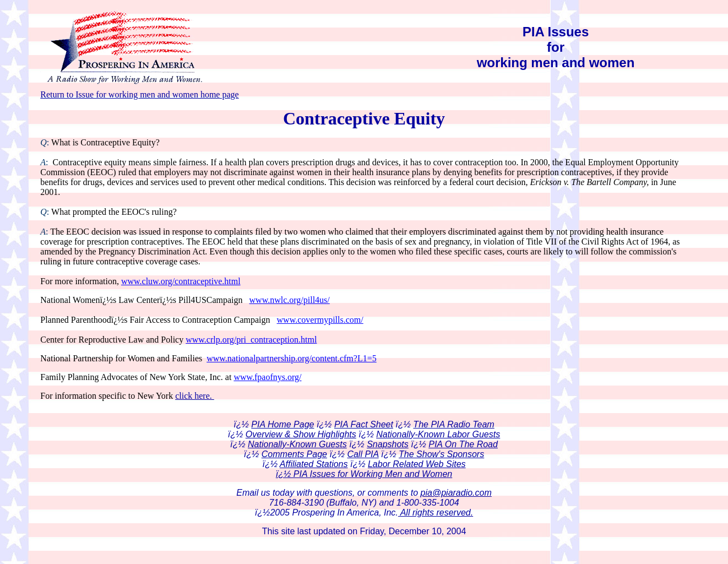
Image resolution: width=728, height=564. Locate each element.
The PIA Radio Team (453, 424)
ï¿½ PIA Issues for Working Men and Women (364, 474)
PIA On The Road (463, 444)
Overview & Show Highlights (301, 434)
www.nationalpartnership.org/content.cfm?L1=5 (292, 358)
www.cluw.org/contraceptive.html (181, 281)
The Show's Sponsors (441, 454)
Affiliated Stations (314, 464)
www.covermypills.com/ (320, 320)
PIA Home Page (282, 424)
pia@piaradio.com (456, 493)
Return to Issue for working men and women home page (139, 94)
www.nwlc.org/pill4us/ (290, 300)
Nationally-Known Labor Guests (438, 434)
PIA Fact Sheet (364, 424)
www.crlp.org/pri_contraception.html (251, 340)
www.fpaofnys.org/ (267, 377)
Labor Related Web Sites (417, 464)
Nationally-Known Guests (297, 444)
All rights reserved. (436, 513)
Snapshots (388, 444)
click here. (195, 396)
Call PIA (363, 454)
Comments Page (294, 454)
